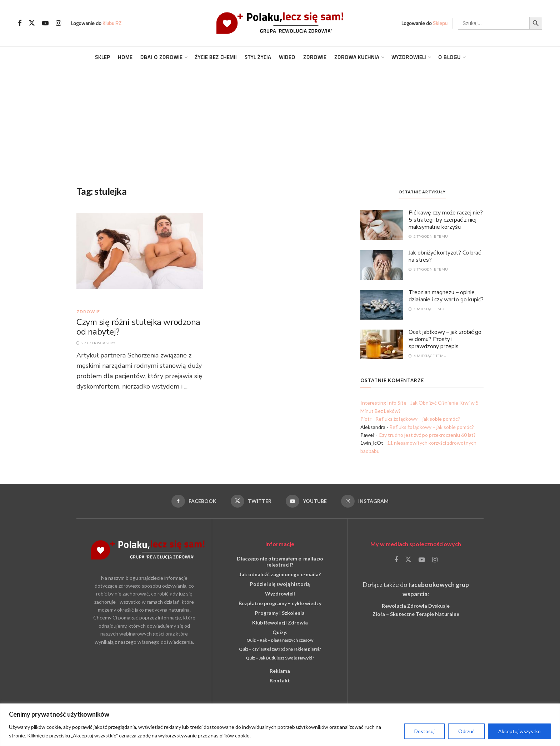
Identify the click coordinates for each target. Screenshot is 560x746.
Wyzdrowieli (409, 57)
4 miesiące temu (428, 356)
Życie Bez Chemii (216, 57)
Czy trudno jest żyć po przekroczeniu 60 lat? (427, 435)
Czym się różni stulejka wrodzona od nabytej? (138, 327)
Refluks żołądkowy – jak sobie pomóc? (418, 419)
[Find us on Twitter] (32, 23)
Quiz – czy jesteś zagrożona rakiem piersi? (280, 649)
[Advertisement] (280, 121)
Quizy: (280, 632)
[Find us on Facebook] (20, 23)
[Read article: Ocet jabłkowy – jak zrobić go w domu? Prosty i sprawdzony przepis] (382, 344)
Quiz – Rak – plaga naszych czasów (280, 640)
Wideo (287, 57)
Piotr (366, 419)
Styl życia (258, 57)
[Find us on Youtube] (45, 23)
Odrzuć (466, 731)
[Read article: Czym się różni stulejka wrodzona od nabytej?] (140, 257)
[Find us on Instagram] (58, 23)
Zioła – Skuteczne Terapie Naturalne (416, 614)
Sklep (102, 57)
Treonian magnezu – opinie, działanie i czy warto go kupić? (446, 296)
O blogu (449, 57)
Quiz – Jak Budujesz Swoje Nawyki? (280, 658)
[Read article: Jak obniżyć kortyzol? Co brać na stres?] (382, 265)
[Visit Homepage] (280, 23)
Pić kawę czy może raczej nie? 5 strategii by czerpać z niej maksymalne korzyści (446, 220)
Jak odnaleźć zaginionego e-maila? (280, 574)
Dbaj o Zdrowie (161, 57)
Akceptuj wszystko (519, 731)
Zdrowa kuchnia (357, 57)
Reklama (280, 671)
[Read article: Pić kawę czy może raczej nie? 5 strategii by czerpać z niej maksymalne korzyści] (382, 224)
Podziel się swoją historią (280, 584)
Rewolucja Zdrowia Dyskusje (416, 606)
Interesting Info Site (383, 403)
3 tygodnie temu (428, 269)
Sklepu (440, 23)
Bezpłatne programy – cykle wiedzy (280, 603)
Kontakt (280, 680)
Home (125, 57)
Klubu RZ (112, 23)
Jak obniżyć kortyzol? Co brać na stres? (445, 256)
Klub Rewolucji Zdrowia (280, 623)
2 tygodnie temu (428, 236)
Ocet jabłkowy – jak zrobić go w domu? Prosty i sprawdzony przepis (445, 339)
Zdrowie (315, 57)
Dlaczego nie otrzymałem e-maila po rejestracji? (280, 562)
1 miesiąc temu (426, 309)
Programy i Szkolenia (280, 613)
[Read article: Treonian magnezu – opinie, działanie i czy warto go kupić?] (382, 304)
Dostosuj (424, 731)
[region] (280, 725)
